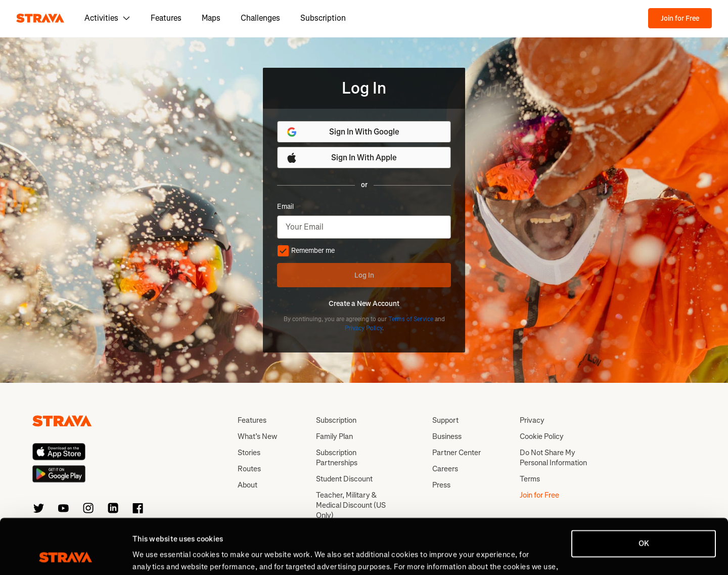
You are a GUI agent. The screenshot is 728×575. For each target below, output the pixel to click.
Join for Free (680, 18)
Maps (211, 18)
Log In (364, 275)
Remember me (306, 251)
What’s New (257, 436)
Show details (154, 555)
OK (644, 492)
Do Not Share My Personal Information (553, 458)
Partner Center (457, 453)
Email (285, 207)
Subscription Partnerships (337, 458)
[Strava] (40, 18)
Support (445, 420)
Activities (107, 18)
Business (447, 436)
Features (166, 18)
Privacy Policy (363, 328)
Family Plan (334, 436)
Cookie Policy (542, 436)
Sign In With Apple (341, 158)
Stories (249, 453)
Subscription (323, 18)
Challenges (260, 18)
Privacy (532, 420)
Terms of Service (411, 319)
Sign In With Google (343, 132)
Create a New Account (364, 304)
